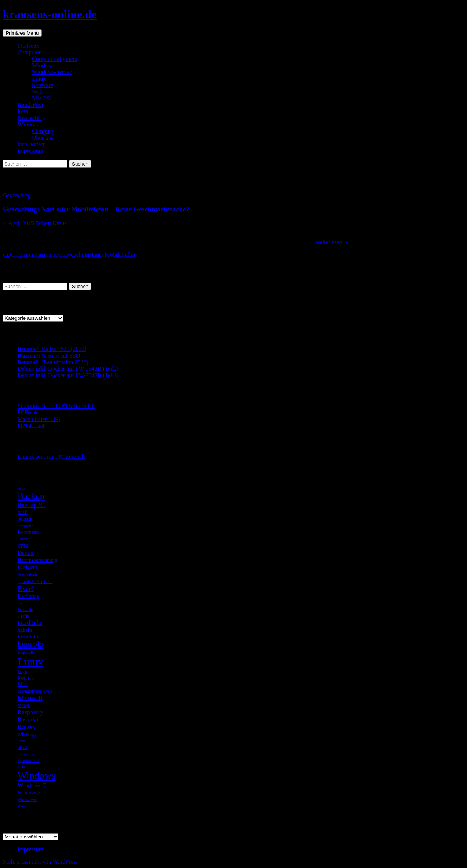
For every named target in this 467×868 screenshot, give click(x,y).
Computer (29, 52)
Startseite (28, 46)
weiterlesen (333, 242)
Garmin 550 (47, 255)
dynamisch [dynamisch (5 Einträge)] (27, 575)
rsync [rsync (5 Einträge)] (22, 741)
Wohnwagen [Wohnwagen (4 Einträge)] (27, 800)
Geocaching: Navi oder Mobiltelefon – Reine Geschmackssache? (96, 209)
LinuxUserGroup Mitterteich (51, 457)
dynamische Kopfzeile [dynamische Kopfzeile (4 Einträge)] (35, 582)
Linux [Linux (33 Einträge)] (30, 662)
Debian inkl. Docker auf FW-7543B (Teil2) (68, 369)
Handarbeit (30, 105)
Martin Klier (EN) (39, 419)
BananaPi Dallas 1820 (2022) (52, 349)
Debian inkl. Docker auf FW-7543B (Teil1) (68, 375)
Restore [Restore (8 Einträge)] (27, 727)
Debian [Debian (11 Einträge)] (28, 567)
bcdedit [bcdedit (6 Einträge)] (25, 519)
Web (37, 92)
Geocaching (31, 118)
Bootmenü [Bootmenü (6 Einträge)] (28, 532)
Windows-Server (52, 72)
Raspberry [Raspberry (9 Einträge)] (31, 712)
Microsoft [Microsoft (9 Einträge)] (30, 698)
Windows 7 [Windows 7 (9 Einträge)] (32, 785)
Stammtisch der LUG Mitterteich (56, 406)
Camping (43, 131)
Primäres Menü (22, 33)
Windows (43, 65)
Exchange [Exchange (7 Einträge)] (28, 596)
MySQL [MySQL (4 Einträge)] (24, 706)
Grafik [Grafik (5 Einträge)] (24, 616)
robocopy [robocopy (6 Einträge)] (27, 734)
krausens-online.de (50, 14)
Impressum (30, 151)
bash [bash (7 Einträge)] (23, 512)
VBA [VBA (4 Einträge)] (22, 767)
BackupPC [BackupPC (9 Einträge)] (31, 505)
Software (43, 85)
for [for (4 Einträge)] (20, 603)
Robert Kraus (51, 223)
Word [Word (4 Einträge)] (22, 806)
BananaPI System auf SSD (49, 356)
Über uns (43, 138)
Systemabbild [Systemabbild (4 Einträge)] (28, 761)
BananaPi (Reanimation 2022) (53, 362)
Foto (23, 111)
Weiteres (28, 124)
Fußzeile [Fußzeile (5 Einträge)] (25, 610)
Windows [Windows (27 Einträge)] (36, 776)
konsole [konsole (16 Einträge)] (30, 644)
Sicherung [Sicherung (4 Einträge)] (25, 754)
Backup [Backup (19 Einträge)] (31, 496)
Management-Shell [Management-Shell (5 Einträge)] (35, 691)
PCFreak (28, 412)
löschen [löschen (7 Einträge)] (26, 678)
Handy (97, 255)
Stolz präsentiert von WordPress (40, 862)
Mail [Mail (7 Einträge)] (23, 684)
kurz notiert (31, 144)
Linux (39, 79)
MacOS (41, 98)
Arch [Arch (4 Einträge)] (21, 488)
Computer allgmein (55, 59)
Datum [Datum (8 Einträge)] (26, 553)
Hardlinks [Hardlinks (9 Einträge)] (30, 623)
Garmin (24, 255)
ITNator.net (31, 426)
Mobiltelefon (120, 255)
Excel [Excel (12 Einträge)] (26, 588)
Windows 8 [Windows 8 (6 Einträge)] (29, 793)
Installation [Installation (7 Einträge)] (30, 636)
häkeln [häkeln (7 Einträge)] (25, 630)
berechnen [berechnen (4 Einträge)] (26, 526)
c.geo (9, 255)
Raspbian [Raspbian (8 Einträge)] (29, 719)
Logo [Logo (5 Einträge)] (22, 672)
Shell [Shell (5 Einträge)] (22, 747)
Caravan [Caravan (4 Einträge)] (24, 539)
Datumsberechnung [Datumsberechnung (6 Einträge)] (37, 560)
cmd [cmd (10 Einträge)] (23, 545)
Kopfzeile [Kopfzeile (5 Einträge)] (26, 653)
